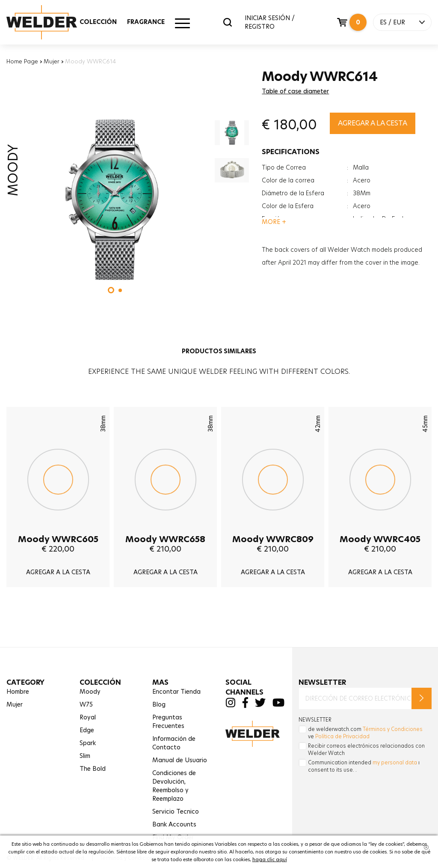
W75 (86, 704)
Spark (88, 743)
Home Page (22, 61)
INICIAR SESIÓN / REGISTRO (270, 22)
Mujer (52, 61)
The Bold (93, 769)
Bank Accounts (174, 824)
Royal (88, 717)
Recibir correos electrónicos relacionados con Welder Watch (366, 749)
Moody (90, 692)
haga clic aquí (270, 859)
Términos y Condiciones (393, 729)
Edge (87, 730)
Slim (85, 756)
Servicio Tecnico (176, 811)
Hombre (18, 692)
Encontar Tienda (176, 692)
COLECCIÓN (98, 22)
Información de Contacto (174, 743)
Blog (159, 704)
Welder (50, 22)
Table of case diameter (295, 91)
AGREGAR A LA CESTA (373, 123)
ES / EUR (392, 22)
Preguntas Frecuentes (168, 722)
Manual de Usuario (180, 760)
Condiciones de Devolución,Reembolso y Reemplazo (174, 786)
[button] (111, 290)
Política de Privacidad (342, 736)
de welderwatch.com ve (365, 733)
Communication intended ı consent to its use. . (364, 766)
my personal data (395, 762)
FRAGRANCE (146, 22)
